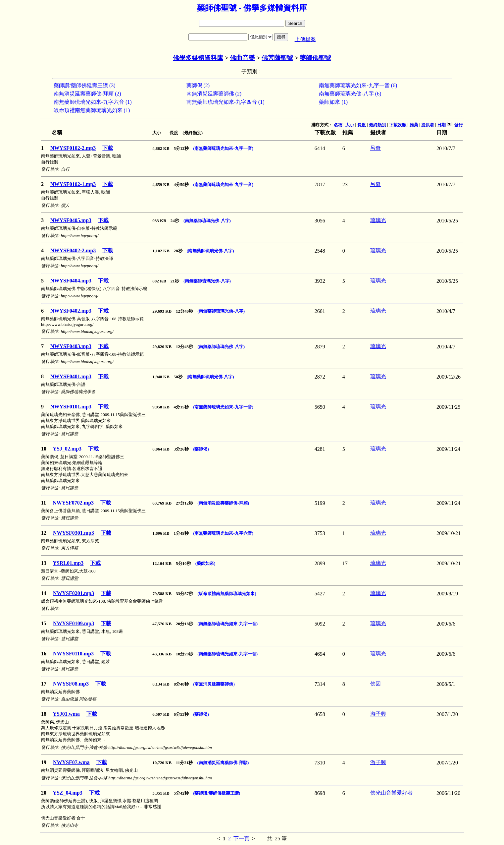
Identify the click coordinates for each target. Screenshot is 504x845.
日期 (441, 125)
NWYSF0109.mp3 (74, 623)
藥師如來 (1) (333, 102)
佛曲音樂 (242, 58)
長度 (362, 125)
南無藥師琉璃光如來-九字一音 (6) (358, 85)
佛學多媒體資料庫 (198, 58)
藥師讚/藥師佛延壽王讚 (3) (85, 85)
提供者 (428, 125)
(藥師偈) (201, 449)
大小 (350, 125)
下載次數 (398, 125)
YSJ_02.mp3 (67, 449)
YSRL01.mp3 (68, 563)
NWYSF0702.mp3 (73, 503)
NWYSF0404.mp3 (71, 281)
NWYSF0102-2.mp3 (73, 148)
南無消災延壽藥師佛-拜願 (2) (87, 94)
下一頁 (241, 839)
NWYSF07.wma (71, 762)
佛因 (376, 684)
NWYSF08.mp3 (71, 684)
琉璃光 (378, 220)
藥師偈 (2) (198, 85)
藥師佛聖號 (315, 58)
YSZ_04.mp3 (67, 793)
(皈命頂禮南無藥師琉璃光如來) (227, 594)
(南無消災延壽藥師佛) (214, 684)
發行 (459, 125)
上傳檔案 (305, 39)
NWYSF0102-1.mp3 (73, 184)
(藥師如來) (205, 563)
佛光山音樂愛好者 (391, 793)
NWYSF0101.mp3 (71, 407)
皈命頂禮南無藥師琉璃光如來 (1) (92, 110)
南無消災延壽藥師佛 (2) (214, 94)
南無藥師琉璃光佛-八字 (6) (350, 94)
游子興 (378, 714)
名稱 (338, 125)
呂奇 (376, 148)
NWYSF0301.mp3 (74, 533)
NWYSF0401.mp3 (71, 376)
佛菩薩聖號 (277, 58)
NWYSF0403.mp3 (71, 346)
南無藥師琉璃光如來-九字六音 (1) (93, 102)
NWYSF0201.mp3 (74, 593)
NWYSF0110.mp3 (73, 654)
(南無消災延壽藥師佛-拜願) (223, 503)
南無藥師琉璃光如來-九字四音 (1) (226, 102)
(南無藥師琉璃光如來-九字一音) (223, 148)
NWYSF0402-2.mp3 (73, 250)
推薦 (414, 125)
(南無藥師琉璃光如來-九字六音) (223, 533)
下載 (108, 148)
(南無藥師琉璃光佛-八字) (207, 221)
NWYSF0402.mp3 (71, 311)
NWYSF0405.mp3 (71, 220)
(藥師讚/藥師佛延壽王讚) (217, 793)
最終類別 (378, 125)
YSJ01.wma (66, 714)
